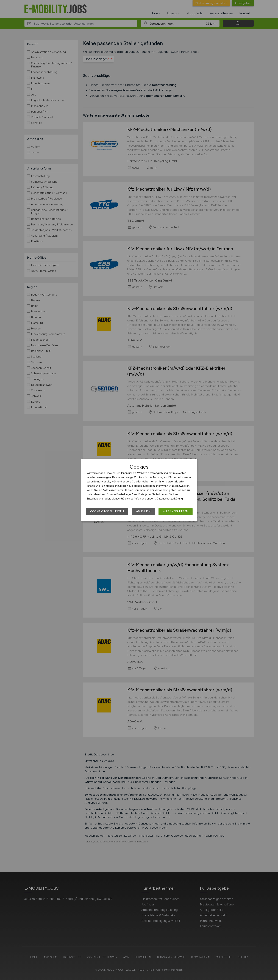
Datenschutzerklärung (170, 499)
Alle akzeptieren (176, 511)
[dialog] (139, 490)
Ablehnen (143, 511)
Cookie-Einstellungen (107, 511)
